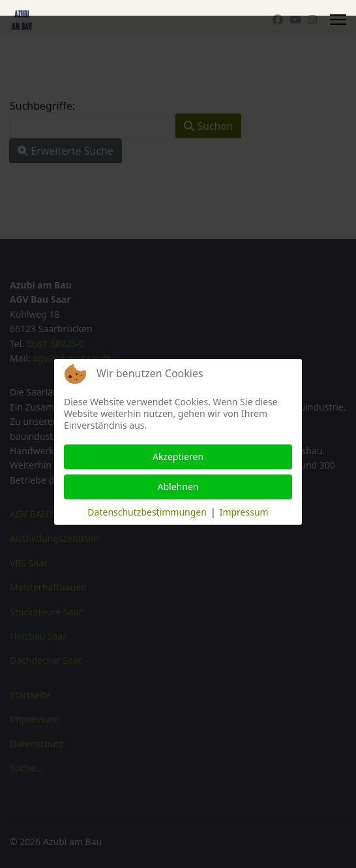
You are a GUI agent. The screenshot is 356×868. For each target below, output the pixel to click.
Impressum (244, 512)
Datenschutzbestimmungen (147, 512)
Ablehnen (178, 487)
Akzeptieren (178, 457)
